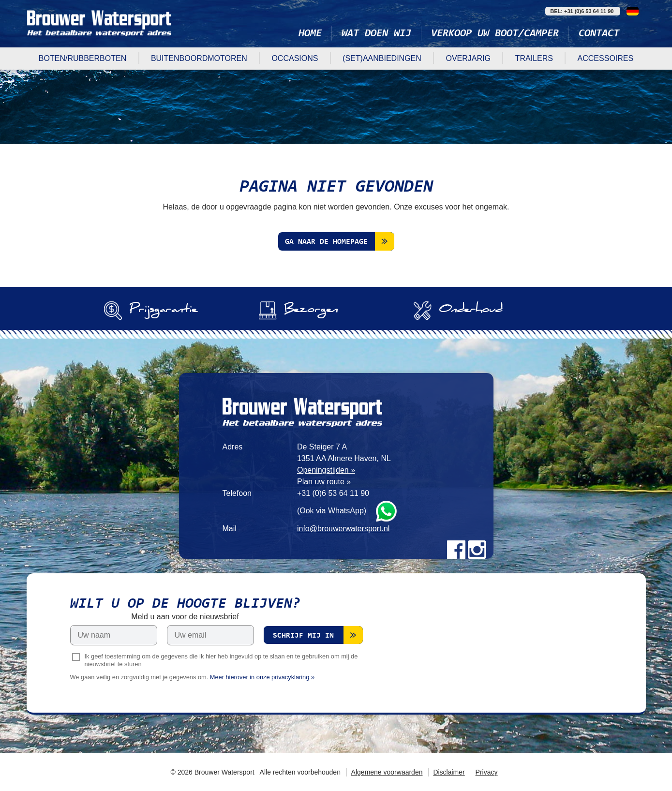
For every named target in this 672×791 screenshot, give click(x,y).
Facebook (456, 550)
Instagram (477, 550)
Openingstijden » (326, 470)
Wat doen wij (376, 34)
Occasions (295, 58)
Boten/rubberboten (82, 58)
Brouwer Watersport (99, 23)
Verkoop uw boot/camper (495, 34)
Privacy (487, 772)
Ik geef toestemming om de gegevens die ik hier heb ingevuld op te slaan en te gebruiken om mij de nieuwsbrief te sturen (221, 660)
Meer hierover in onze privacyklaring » (262, 677)
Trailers (534, 58)
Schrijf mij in (303, 636)
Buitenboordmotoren (199, 58)
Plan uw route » (324, 482)
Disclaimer (449, 772)
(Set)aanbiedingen (382, 58)
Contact (599, 34)
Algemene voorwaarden (387, 772)
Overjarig (468, 58)
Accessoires (606, 58)
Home (310, 34)
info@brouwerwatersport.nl (343, 529)
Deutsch (633, 11)
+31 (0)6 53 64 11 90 (333, 493)
